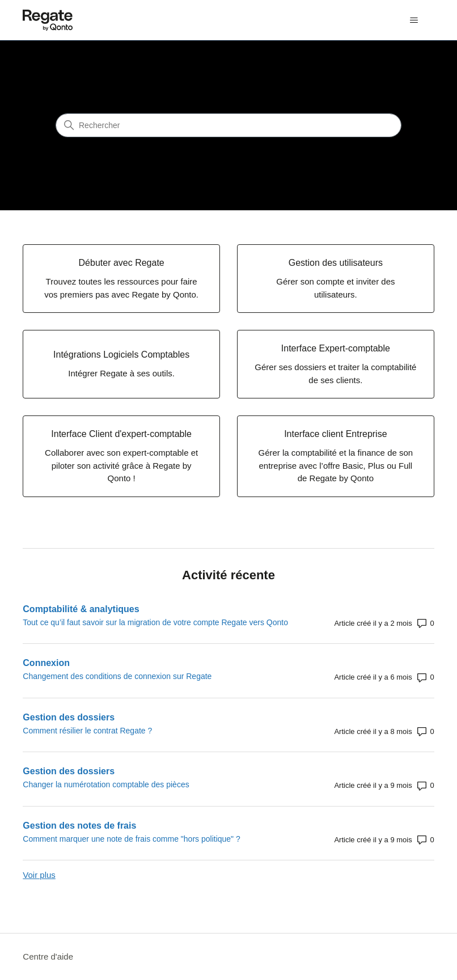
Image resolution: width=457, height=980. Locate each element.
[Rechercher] (228, 125)
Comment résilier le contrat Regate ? (87, 731)
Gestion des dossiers (69, 717)
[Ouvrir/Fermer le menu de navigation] (414, 20)
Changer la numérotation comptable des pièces (106, 784)
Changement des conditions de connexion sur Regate (117, 676)
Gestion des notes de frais (79, 826)
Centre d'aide (48, 956)
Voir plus (39, 875)
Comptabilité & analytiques (81, 609)
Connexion (46, 663)
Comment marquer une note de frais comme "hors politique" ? (131, 839)
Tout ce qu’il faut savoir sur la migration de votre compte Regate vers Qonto (155, 622)
